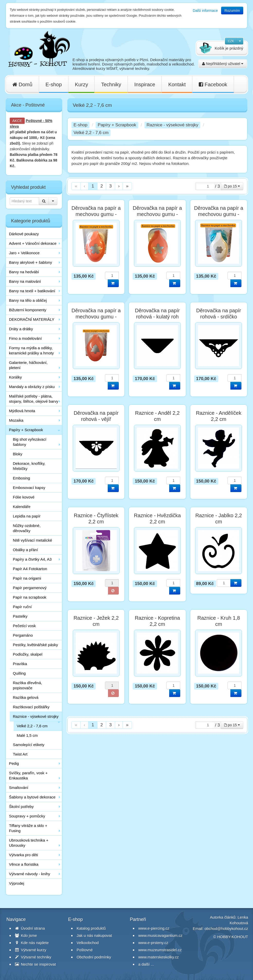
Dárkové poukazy (24, 234)
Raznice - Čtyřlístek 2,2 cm (96, 519)
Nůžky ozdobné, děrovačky (27, 528)
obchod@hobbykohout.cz (226, 929)
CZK (231, 41)
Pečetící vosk (24, 626)
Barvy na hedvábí (24, 272)
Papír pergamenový (30, 588)
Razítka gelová (26, 697)
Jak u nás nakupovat (94, 935)
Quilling (19, 673)
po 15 (232, 186)
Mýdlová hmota (22, 411)
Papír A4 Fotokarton (30, 569)
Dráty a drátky (21, 329)
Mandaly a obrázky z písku (32, 387)
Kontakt (177, 84)
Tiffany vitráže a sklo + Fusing (28, 828)
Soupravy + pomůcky (27, 816)
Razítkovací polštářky (31, 707)
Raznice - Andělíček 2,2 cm (219, 416)
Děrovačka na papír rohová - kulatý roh (157, 314)
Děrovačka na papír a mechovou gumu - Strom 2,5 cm (96, 317)
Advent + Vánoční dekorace (33, 243)
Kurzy (81, 84)
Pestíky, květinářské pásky (35, 645)
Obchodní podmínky (94, 957)
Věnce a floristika (24, 864)
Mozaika (16, 420)
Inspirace (145, 84)
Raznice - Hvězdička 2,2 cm (157, 519)
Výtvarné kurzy (31, 950)
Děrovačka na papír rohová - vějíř (96, 416)
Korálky (15, 377)
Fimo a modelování (25, 338)
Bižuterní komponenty (28, 310)
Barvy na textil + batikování (32, 291)
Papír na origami (27, 578)
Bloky (18, 454)
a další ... (146, 964)
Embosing (21, 478)
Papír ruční (22, 607)
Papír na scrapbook (30, 597)
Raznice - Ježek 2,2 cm (96, 621)
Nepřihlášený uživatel (223, 64)
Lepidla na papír (27, 516)
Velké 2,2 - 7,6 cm (32, 726)
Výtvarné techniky (33, 957)
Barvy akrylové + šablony (30, 262)
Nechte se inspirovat (35, 964)
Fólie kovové (24, 497)
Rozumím (232, 11)
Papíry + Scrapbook (26, 430)
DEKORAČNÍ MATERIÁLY (32, 319)
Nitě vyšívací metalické (33, 540)
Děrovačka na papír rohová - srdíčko (219, 314)
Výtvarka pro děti (24, 855)
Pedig (14, 763)
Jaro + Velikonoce (24, 253)
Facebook (213, 84)
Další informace (205, 11)
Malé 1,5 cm (27, 735)
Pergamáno (23, 635)
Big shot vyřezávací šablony (30, 442)
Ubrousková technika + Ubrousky (29, 843)
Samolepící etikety (29, 745)
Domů (22, 84)
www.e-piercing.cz (154, 928)
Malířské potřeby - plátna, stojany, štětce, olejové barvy (34, 399)
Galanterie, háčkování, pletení (28, 365)
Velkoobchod (88, 943)
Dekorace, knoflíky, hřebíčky (29, 466)
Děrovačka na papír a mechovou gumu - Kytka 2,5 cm (219, 214)
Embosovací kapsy (29, 488)
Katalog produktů (91, 928)
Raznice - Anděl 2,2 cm (157, 416)
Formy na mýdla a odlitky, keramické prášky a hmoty (31, 350)
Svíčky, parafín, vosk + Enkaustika (28, 775)
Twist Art (20, 754)
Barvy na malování (25, 281)
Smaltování (19, 788)
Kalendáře (22, 507)
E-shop (54, 84)
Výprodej (17, 883)
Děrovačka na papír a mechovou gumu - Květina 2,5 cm (157, 214)
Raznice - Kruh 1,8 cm (219, 621)
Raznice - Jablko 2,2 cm (219, 519)
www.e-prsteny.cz (153, 943)
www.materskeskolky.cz (159, 957)
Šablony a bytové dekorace (32, 797)
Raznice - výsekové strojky (36, 716)
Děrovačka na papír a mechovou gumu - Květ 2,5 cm (96, 214)
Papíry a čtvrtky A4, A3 (32, 559)
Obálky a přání (25, 550)
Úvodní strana (30, 928)
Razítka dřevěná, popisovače (27, 685)
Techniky (111, 84)
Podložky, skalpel (28, 654)
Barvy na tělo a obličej (28, 300)
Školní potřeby (21, 807)
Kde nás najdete (32, 943)
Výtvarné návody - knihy (30, 874)
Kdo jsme (26, 935)
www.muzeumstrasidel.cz (160, 950)
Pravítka (20, 664)
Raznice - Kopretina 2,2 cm (157, 621)
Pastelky (20, 616)
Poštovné (34, 121)
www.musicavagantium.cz (160, 935)
